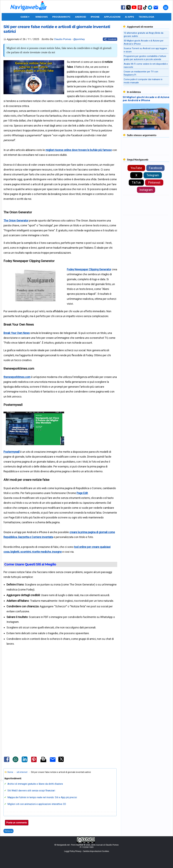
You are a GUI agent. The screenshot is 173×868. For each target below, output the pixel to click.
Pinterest (154, 183)
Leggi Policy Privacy (73, 851)
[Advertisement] (60, 683)
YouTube (136, 168)
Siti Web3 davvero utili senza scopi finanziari (31, 791)
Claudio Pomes (63, 39)
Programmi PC (61, 17)
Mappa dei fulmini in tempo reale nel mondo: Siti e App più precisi (42, 797)
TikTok (136, 183)
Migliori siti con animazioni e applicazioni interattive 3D (37, 804)
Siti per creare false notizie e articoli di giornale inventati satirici (57, 29)
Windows (42, 17)
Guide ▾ (25, 17)
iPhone (95, 17)
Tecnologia (146, 17)
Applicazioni (112, 17)
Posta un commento (17, 823)
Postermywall (12, 452)
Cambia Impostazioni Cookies (96, 851)
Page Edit (82, 493)
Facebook (155, 168)
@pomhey (79, 39)
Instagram (146, 190)
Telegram (153, 175)
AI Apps (129, 17)
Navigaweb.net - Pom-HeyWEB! (70, 845)
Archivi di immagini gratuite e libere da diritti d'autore (35, 784)
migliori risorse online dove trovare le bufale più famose (79, 150)
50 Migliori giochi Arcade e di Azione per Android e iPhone (146, 99)
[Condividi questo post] (110, 39)
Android (81, 17)
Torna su (8, 831)
